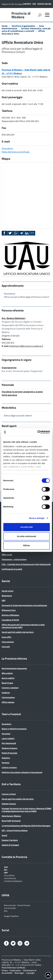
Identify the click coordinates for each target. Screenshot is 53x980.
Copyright (30, 973)
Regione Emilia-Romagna (12, 4)
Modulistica (7, 596)
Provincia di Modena (21, 15)
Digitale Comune (9, 804)
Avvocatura (7, 148)
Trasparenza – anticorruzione (14, 559)
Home (5, 26)
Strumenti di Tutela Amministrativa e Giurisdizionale (24, 605)
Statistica (6, 758)
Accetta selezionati (26, 536)
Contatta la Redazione (13, 881)
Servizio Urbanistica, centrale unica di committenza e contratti (26, 30)
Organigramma (9, 368)
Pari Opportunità (9, 743)
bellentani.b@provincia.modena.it (26, 346)
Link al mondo (10, 908)
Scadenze (6, 693)
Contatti (27, 4)
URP (34, 4)
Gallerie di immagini (10, 845)
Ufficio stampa (8, 702)
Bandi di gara (7, 683)
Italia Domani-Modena (11, 816)
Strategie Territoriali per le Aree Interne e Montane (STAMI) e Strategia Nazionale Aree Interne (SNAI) (26, 810)
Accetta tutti (26, 527)
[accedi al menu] (47, 15)
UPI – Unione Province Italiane (15, 830)
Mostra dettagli (37, 518)
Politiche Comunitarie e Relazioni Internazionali (22, 772)
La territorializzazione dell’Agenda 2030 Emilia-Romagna (26, 826)
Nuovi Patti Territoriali (11, 821)
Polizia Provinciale (9, 753)
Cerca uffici (7, 637)
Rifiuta (26, 545)
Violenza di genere (9, 748)
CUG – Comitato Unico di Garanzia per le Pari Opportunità (26, 564)
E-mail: (5, 346)
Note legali (19, 973)
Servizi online (44, 4)
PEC (6, 870)
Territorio (6, 763)
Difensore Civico (9, 610)
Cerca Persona (10, 878)
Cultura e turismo (9, 767)
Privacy (5, 970)
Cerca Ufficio (9, 875)
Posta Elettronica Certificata (16, 152)
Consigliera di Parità (10, 620)
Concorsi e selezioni (10, 688)
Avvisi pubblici (8, 678)
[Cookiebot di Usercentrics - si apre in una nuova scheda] (38, 432)
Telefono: (6, 339)
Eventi (4, 835)
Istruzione (6, 734)
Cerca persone (8, 642)
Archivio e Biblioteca (10, 615)
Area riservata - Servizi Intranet (17, 905)
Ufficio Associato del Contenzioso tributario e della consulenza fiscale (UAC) (23, 626)
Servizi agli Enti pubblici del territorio (18, 632)
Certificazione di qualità (12, 569)
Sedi (6, 867)
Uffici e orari (7, 555)
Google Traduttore (11, 916)
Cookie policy (15, 970)
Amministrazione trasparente (14, 668)
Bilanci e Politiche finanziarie (14, 729)
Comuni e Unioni (9, 794)
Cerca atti (6, 647)
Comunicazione (8, 697)
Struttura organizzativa (23, 26)
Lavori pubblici (8, 738)
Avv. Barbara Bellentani (13, 318)
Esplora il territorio (10, 840)
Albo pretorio (7, 673)
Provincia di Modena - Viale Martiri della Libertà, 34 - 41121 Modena (26, 72)
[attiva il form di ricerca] (40, 15)
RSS (6, 911)
